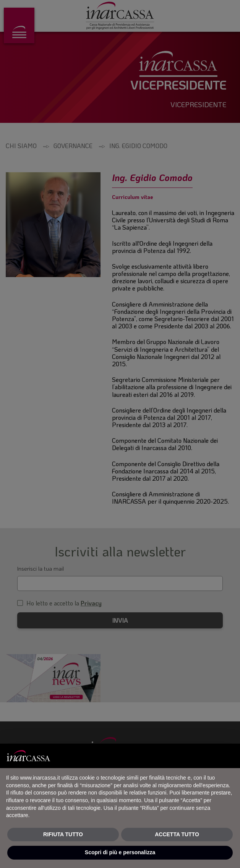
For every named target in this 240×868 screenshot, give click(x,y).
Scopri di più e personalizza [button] (120, 852)
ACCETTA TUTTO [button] (177, 834)
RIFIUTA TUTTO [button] (63, 834)
